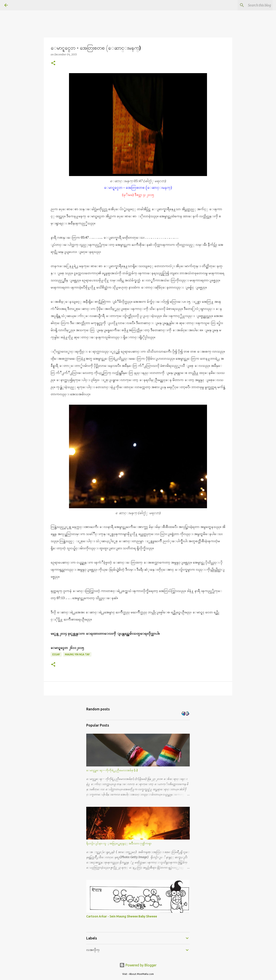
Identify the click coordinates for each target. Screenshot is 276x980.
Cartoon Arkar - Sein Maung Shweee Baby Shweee (122, 916)
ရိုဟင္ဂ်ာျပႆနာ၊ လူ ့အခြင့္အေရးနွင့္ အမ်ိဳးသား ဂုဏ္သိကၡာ (119, 843)
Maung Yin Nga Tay (77, 654)
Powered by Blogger (138, 965)
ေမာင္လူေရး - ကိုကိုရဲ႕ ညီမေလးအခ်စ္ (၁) (112, 770)
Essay (56, 654)
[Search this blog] (250, 5)
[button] (53, 63)
